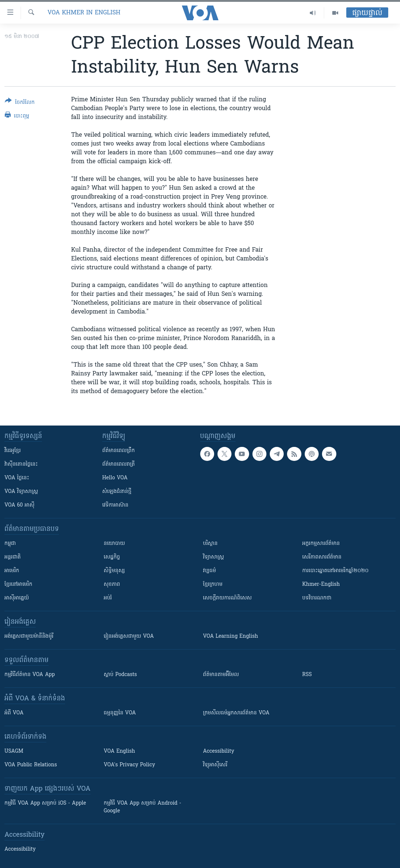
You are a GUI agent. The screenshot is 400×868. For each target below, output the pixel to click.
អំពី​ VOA (14, 713)
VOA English (119, 751)
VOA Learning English (231, 636)
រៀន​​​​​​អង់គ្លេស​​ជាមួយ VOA (129, 636)
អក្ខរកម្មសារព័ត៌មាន (321, 544)
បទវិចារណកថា (317, 598)
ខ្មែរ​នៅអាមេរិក (18, 584)
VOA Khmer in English (84, 13)
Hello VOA (115, 478)
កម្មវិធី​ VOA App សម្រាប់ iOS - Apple (45, 803)
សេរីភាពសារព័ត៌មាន (322, 557)
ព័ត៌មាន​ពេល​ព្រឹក (119, 451)
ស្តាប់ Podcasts (120, 675)
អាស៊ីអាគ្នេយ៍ (17, 598)
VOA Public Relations (31, 765)
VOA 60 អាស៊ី (20, 505)
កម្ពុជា (10, 544)
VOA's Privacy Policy (130, 765)
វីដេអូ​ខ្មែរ (13, 451)
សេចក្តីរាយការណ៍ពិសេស (228, 598)
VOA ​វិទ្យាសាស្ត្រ (21, 492)
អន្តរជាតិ (13, 557)
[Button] (20, 103)
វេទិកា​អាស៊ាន (115, 505)
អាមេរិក (12, 571)
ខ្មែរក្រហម (213, 584)
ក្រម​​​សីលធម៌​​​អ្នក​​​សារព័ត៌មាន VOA (236, 713)
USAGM (14, 751)
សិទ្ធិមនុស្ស (114, 571)
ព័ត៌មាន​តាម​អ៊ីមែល (221, 675)
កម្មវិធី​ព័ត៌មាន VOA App (30, 675)
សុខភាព (112, 584)
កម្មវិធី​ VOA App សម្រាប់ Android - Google (143, 807)
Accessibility (219, 751)
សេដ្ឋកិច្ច (112, 557)
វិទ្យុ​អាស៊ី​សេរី (215, 765)
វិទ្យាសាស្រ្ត (214, 557)
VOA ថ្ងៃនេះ (17, 478)
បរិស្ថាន (210, 544)
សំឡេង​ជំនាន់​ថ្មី (117, 492)
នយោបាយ (114, 544)
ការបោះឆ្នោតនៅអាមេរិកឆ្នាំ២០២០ (335, 571)
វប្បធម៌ (210, 571)
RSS (307, 675)
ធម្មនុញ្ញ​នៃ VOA (120, 713)
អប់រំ (108, 598)
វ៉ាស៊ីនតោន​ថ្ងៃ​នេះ (21, 464)
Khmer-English (321, 584)
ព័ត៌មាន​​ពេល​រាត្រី (119, 464)
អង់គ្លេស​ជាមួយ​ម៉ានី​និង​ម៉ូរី (29, 636)
